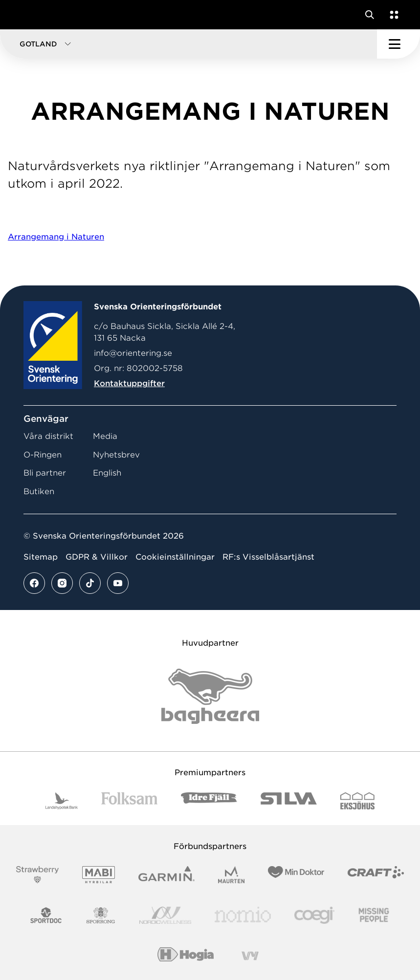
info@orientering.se (133, 353)
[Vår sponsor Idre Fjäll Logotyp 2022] (209, 801)
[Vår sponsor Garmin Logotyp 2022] (166, 875)
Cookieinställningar (175, 557)
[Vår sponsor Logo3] (314, 915)
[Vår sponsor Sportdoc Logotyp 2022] (46, 915)
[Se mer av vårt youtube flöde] (118, 583)
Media (105, 436)
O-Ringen (43, 455)
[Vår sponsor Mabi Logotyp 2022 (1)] (99, 875)
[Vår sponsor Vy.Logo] (250, 956)
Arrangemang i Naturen (56, 237)
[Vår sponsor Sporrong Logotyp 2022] (101, 915)
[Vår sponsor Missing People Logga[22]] (374, 915)
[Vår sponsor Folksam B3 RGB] (129, 801)
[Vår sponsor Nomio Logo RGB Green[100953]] (243, 915)
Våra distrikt (48, 436)
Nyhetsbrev (116, 455)
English (107, 473)
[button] (188, 44)
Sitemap (41, 557)
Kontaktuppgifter (129, 383)
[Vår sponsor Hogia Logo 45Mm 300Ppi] (186, 956)
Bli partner (45, 473)
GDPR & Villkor (97, 557)
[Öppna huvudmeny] (398, 44)
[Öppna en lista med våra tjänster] (392, 15)
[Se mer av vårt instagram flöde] (62, 583)
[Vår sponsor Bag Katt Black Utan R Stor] (210, 696)
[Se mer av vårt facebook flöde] (34, 583)
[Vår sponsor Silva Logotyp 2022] (289, 801)
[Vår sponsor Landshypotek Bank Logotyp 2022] (62, 801)
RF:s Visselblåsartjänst (268, 557)
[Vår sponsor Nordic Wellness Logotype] (165, 915)
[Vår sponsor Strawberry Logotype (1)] (38, 875)
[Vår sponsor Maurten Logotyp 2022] (231, 875)
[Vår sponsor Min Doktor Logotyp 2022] (296, 875)
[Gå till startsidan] (26, 15)
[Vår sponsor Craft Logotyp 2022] (376, 875)
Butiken (39, 491)
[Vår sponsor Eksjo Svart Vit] (358, 801)
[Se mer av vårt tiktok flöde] (90, 583)
